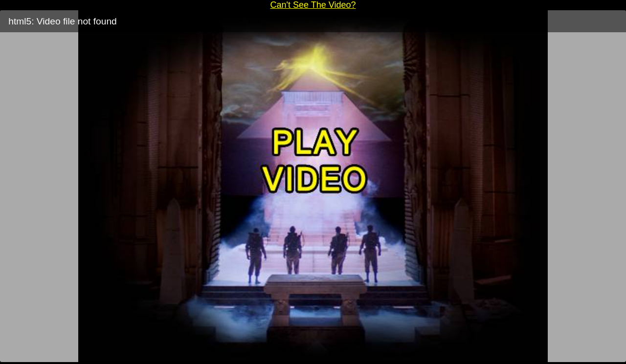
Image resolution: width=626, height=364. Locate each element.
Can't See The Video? (313, 5)
